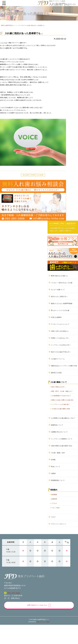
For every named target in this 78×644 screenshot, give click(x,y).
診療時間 (54, 499)
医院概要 (54, 495)
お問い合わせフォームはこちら (37, 605)
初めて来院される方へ (58, 387)
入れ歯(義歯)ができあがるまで (61, 396)
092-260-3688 (14, 593)
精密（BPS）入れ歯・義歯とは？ (62, 391)
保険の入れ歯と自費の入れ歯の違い (63, 400)
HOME (33, 175)
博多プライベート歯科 (43, 622)
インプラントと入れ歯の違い (61, 404)
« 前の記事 (25, 175)
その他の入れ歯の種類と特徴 (61, 409)
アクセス (54, 503)
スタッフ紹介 (56, 508)
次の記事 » (41, 175)
